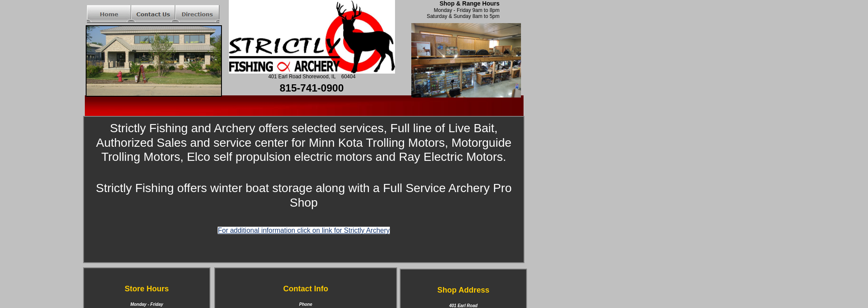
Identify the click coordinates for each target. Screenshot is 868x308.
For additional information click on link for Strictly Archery (304, 230)
